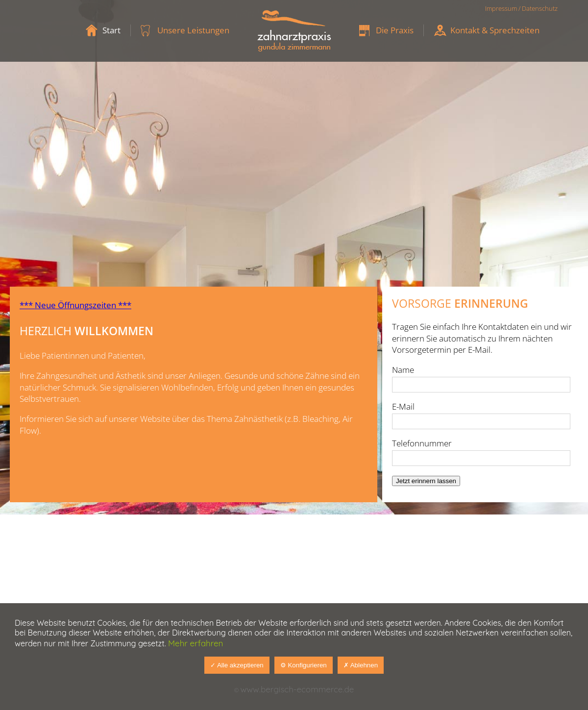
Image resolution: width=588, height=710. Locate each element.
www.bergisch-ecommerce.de (297, 689)
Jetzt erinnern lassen (426, 481)
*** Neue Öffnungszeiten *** (75, 305)
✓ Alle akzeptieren (237, 665)
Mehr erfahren (196, 643)
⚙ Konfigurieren (304, 665)
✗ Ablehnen (361, 665)
